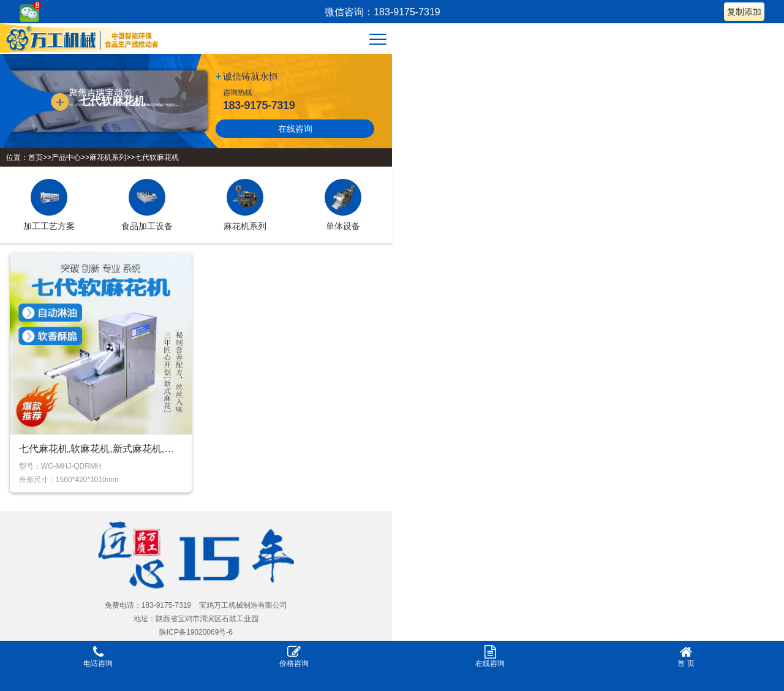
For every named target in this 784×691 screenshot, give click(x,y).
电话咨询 (98, 656)
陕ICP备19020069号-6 (196, 632)
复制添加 (744, 12)
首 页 (686, 656)
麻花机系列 (108, 157)
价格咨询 (294, 656)
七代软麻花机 (157, 157)
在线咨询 (295, 129)
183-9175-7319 (259, 105)
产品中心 (66, 157)
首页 (36, 157)
